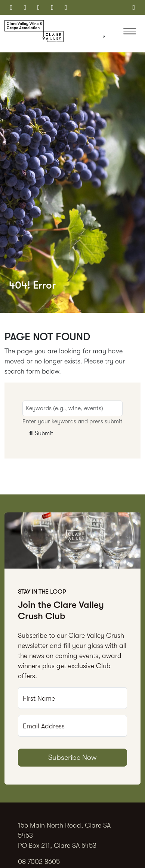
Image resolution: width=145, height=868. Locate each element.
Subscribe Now (72, 757)
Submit (40, 433)
